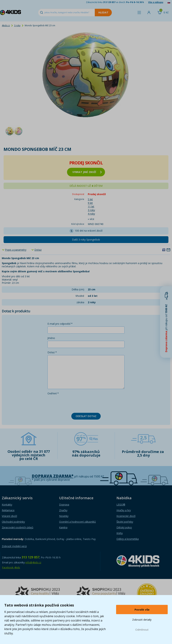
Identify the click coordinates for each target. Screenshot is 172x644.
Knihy (120, 533)
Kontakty (7, 505)
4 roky (91, 214)
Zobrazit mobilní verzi (14, 546)
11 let (91, 206)
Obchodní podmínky (13, 522)
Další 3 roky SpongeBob (86, 240)
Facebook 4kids (11, 567)
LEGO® (121, 505)
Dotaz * (52, 352)
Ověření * (53, 393)
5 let (90, 199)
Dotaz (38, 250)
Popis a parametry (16, 250)
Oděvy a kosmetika (128, 539)
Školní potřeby (125, 522)
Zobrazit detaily (142, 620)
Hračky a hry (124, 510)
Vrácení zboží (9, 516)
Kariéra (63, 527)
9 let (90, 203)
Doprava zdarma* (53, 476)
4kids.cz (6, 25)
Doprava (64, 505)
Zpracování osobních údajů (18, 527)
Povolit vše (142, 610)
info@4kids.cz (33, 562)
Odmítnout (142, 630)
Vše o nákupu (156, 2)
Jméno (51, 338)
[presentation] (75, 403)
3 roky (17, 25)
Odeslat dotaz (86, 416)
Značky (63, 510)
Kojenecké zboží (126, 516)
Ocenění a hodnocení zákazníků (77, 522)
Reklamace (8, 510)
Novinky (64, 516)
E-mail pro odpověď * (60, 324)
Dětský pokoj (124, 527)
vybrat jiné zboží (87, 172)
